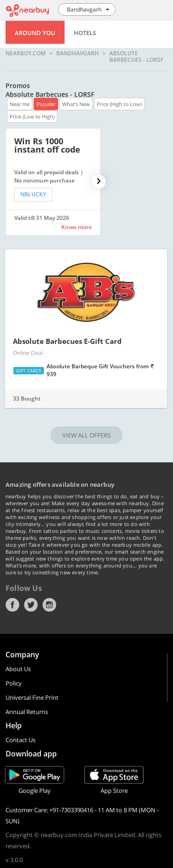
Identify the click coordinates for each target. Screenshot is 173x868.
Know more (77, 227)
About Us (18, 669)
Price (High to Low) (119, 104)
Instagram (49, 605)
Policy (14, 683)
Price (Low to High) (32, 116)
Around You (35, 33)
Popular (46, 104)
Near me (20, 104)
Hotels (85, 33)
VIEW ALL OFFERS (86, 435)
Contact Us (21, 740)
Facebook (12, 605)
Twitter (31, 605)
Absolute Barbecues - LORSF (136, 56)
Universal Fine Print (32, 697)
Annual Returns (27, 712)
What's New (76, 104)
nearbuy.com (26, 54)
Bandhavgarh (78, 54)
